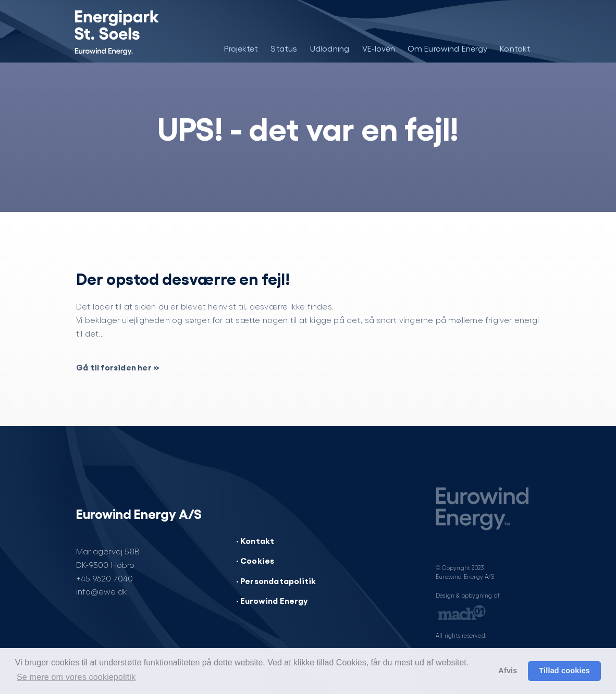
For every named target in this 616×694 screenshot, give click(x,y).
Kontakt (515, 48)
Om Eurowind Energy (448, 48)
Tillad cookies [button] (564, 671)
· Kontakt (255, 540)
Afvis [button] (508, 671)
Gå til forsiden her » (118, 367)
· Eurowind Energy (272, 600)
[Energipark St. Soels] (124, 31)
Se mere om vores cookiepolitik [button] (76, 677)
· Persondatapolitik (276, 580)
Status (284, 48)
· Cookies (255, 560)
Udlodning (330, 48)
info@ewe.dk (102, 591)
